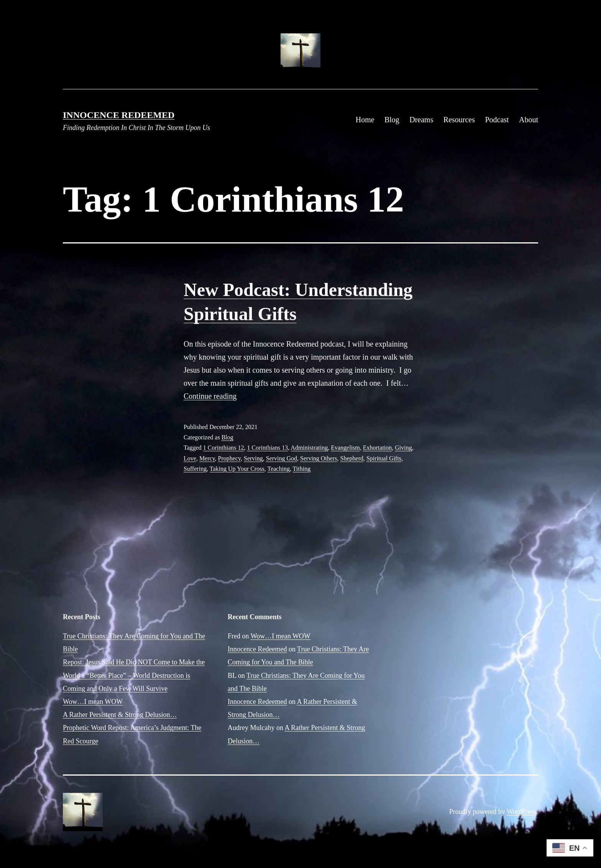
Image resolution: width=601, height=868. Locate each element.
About (529, 120)
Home (365, 120)
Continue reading (210, 396)
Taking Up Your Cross (237, 469)
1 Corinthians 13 (268, 448)
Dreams (421, 120)
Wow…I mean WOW (93, 702)
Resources (459, 120)
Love (190, 458)
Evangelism (345, 448)
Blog (392, 120)
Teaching (278, 469)
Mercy (207, 458)
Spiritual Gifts (384, 458)
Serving (253, 458)
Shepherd (352, 458)
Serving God (282, 458)
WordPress (522, 812)
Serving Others (319, 458)
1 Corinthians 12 (224, 448)
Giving (403, 448)
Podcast (497, 120)
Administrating (309, 448)
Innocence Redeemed (119, 115)
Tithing (302, 469)
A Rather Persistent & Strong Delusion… (120, 715)
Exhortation (378, 448)
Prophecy (229, 458)
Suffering (195, 469)
